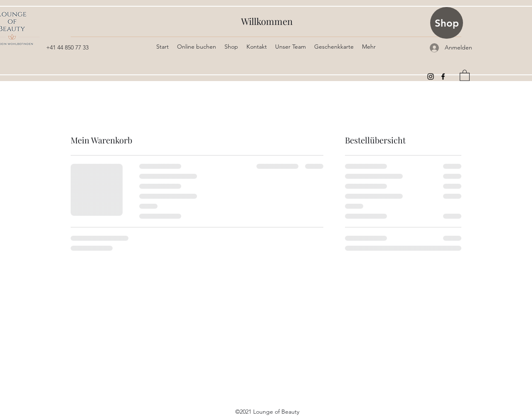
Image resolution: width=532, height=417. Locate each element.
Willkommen (267, 21)
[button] (465, 75)
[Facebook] (443, 76)
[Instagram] (431, 76)
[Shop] (447, 23)
